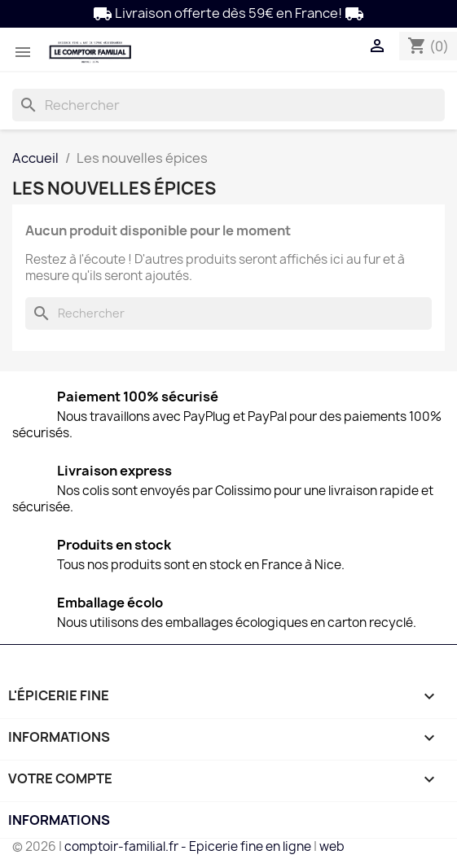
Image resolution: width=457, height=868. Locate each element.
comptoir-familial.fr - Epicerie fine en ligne (188, 846)
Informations (59, 820)
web (332, 846)
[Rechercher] (228, 105)
